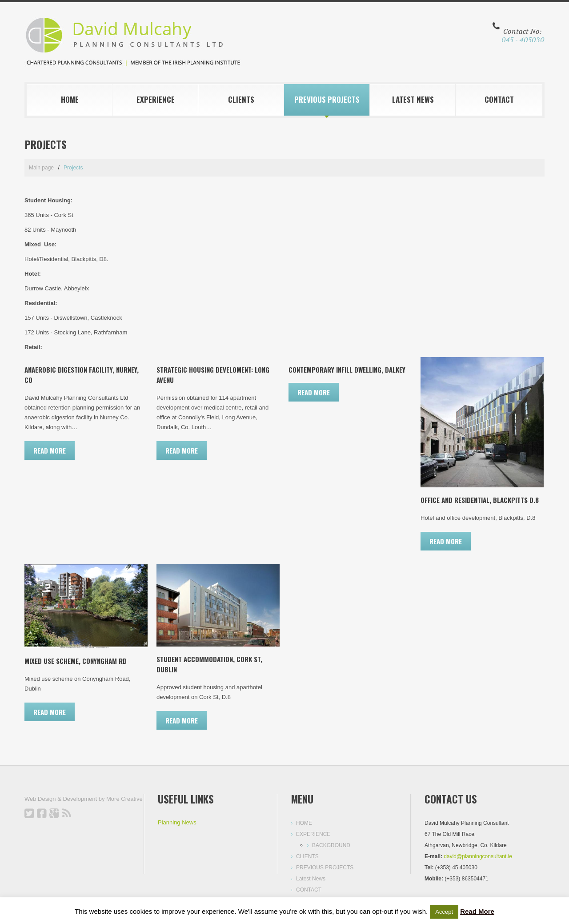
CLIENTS (241, 99)
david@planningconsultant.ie (478, 856)
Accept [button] (444, 912)
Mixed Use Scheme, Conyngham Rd (76, 661)
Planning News (177, 822)
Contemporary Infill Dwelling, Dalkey (347, 370)
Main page (41, 168)
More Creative (124, 799)
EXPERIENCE (156, 99)
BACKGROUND (331, 845)
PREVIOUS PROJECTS (327, 99)
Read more (50, 450)
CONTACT (499, 99)
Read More (477, 911)
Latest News (413, 99)
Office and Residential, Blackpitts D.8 (480, 500)
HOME (70, 99)
